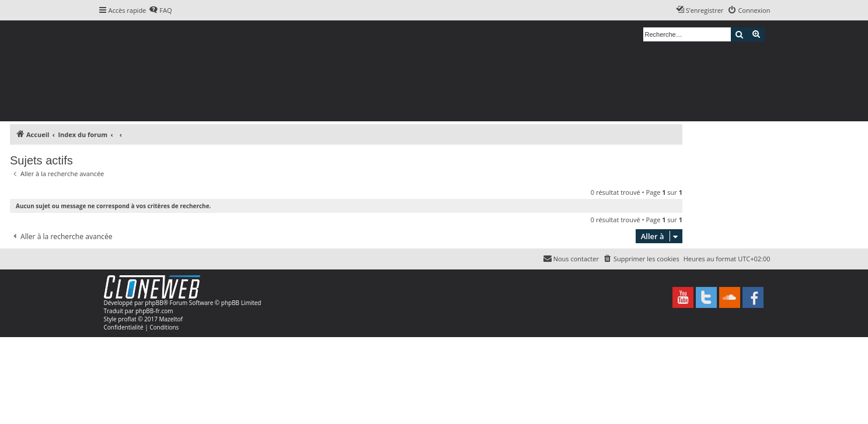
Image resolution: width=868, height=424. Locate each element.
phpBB (154, 303)
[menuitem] (160, 10)
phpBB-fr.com (154, 311)
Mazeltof (171, 319)
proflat (127, 319)
